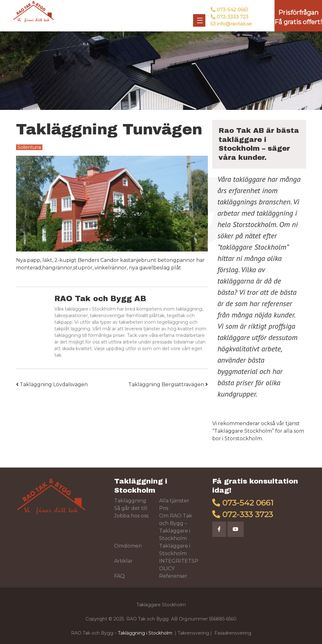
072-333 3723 (248, 514)
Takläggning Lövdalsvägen (52, 384)
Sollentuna (29, 147)
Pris (164, 508)
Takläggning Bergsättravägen (168, 384)
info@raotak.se (234, 24)
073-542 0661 (232, 10)
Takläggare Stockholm (243, 431)
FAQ (119, 576)
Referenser (173, 576)
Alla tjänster (174, 501)
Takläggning (130, 501)
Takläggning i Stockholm (145, 633)
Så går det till (131, 508)
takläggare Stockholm (253, 247)
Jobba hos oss (131, 516)
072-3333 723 (233, 17)
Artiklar (123, 561)
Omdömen (128, 546)
